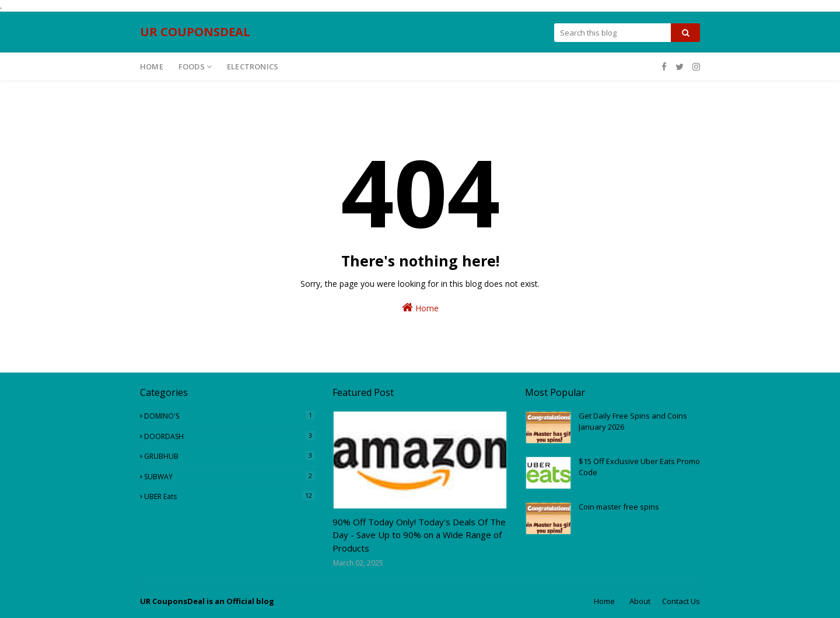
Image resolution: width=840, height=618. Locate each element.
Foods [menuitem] (192, 66)
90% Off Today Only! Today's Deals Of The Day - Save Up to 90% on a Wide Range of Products (419, 535)
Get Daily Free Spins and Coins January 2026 (633, 422)
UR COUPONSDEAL (195, 32)
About (640, 601)
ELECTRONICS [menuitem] (253, 66)
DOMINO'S (230, 416)
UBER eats (230, 496)
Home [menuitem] (152, 66)
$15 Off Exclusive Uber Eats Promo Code (639, 467)
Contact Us (681, 601)
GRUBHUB (230, 456)
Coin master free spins (619, 507)
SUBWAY (230, 476)
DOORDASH (230, 436)
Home (420, 308)
